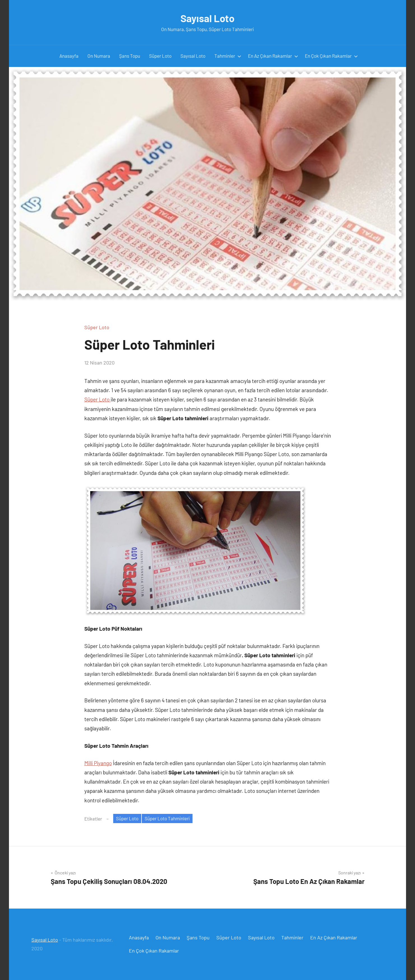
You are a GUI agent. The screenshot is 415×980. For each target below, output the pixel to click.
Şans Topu (130, 56)
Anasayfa (69, 56)
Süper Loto (160, 56)
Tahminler (228, 56)
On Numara (99, 56)
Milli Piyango (98, 763)
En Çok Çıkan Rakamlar (331, 56)
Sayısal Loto (207, 18)
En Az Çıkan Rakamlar (273, 56)
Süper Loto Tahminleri (167, 818)
